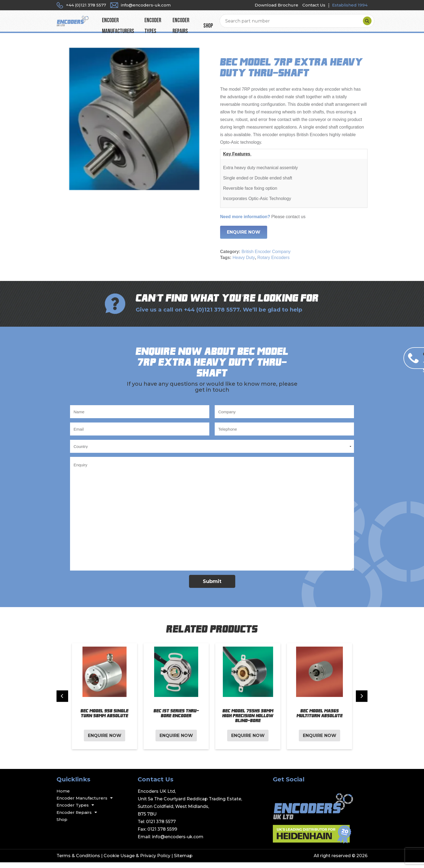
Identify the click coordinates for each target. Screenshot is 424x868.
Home (63, 797)
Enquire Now (244, 238)
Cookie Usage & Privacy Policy (137, 861)
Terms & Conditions (78, 861)
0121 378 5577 (161, 827)
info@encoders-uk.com (178, 842)
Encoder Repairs (242, 24)
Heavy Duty (244, 263)
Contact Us (314, 5)
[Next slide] (362, 702)
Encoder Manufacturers (155, 24)
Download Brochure (276, 5)
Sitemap (183, 861)
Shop (272, 24)
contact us (296, 222)
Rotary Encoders (274, 263)
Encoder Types (203, 24)
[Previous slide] (62, 702)
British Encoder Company (266, 257)
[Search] (362, 24)
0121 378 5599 (162, 835)
